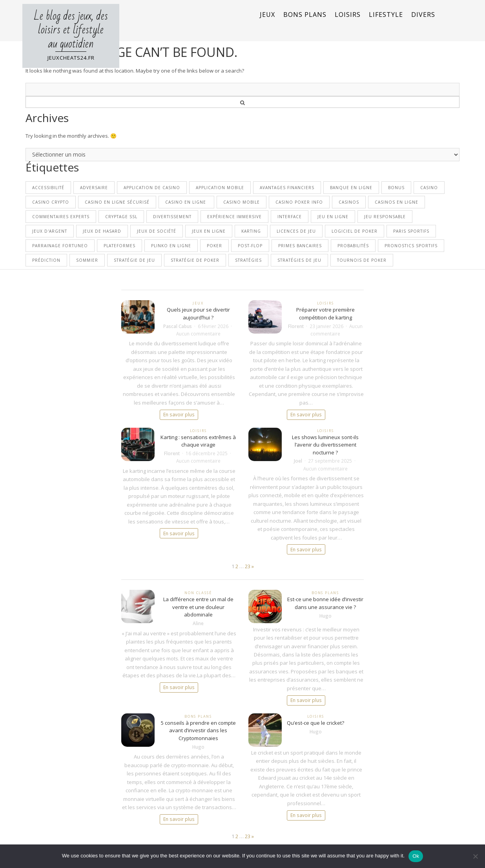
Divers (423, 15)
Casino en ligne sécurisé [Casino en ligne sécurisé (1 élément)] (117, 202)
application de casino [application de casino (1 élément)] (152, 188)
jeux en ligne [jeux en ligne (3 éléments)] (209, 231)
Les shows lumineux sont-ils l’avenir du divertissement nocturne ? (325, 445)
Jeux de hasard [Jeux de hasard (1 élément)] (102, 231)
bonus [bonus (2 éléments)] (396, 188)
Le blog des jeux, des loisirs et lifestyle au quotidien (71, 30)
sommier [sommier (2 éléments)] (87, 260)
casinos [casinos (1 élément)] (349, 202)
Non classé (198, 593)
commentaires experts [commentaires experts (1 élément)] (61, 217)
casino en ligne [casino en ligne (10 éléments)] (186, 202)
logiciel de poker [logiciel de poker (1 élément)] (355, 231)
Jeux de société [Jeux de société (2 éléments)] (157, 231)
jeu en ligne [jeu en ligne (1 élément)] (333, 217)
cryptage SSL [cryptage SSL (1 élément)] (121, 217)
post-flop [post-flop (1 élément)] (250, 246)
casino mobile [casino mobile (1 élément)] (242, 202)
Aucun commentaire (198, 334)
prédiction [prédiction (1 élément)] (46, 260)
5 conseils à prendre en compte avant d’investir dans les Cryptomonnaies (198, 730)
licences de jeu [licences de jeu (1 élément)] (296, 231)
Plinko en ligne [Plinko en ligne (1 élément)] (171, 246)
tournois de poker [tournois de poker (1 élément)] (362, 260)
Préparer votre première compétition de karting (325, 314)
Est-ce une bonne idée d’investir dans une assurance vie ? (325, 603)
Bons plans (305, 15)
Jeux (267, 15)
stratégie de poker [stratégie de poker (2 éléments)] (195, 260)
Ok (416, 856)
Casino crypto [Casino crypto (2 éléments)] (51, 202)
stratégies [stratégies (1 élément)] (248, 260)
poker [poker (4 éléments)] (214, 246)
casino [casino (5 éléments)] (429, 188)
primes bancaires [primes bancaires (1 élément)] (300, 246)
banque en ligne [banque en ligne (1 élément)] (351, 188)
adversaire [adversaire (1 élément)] (94, 188)
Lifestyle (386, 15)
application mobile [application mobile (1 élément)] (220, 188)
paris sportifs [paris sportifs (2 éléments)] (411, 231)
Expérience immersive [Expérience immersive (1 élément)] (234, 217)
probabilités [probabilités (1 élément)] (353, 246)
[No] (475, 856)
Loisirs (348, 15)
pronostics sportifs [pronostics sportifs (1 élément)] (411, 246)
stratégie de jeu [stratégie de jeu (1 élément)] (134, 260)
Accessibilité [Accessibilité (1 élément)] (48, 188)
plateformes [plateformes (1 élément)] (119, 246)
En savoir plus (179, 414)
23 (248, 566)
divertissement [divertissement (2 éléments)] (172, 217)
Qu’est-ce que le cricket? (315, 723)
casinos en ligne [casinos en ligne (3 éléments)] (397, 202)
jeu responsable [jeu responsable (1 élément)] (385, 217)
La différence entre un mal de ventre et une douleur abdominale (198, 607)
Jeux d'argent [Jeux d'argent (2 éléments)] (50, 231)
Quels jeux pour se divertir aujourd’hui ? (198, 314)
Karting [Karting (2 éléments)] (251, 231)
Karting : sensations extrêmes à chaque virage (198, 441)
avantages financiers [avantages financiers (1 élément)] (287, 188)
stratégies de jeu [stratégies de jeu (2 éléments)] (299, 260)
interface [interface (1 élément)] (290, 217)
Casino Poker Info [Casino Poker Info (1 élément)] (299, 202)
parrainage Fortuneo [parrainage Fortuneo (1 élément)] (60, 246)
